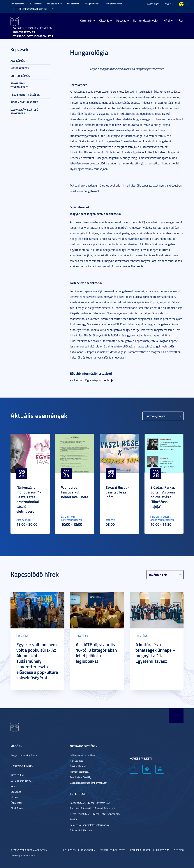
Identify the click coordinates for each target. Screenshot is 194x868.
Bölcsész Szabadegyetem (33, 9)
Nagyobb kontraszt (181, 4)
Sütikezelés (69, 850)
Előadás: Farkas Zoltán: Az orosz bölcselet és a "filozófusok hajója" (163, 497)
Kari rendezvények (145, 20)
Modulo (14, 797)
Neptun (14, 786)
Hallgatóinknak (92, 4)
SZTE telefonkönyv (21, 781)
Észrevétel (16, 803)
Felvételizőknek (54, 4)
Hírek (167, 20)
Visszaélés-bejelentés (113, 850)
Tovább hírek (158, 575)
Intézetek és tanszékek (82, 755)
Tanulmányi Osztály (81, 777)
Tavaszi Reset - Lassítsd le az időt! (117, 492)
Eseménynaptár (156, 416)
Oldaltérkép (17, 808)
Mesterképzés (20, 68)
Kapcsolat (153, 4)
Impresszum (162, 850)
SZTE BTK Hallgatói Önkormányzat (89, 783)
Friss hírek (22, 636)
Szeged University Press (24, 755)
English (169, 4)
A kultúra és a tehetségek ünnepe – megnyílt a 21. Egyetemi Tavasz (155, 653)
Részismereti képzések (25, 95)
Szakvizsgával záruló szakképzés (24, 111)
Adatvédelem (88, 850)
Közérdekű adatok (140, 850)
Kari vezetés (77, 761)
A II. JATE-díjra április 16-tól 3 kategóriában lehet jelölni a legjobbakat (96, 653)
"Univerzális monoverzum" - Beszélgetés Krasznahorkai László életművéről (29, 499)
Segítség (179, 850)
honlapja (108, 380)
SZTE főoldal (36, 4)
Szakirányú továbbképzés (19, 85)
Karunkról (86, 20)
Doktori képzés (20, 76)
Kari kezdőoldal (17, 4)
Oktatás (104, 20)
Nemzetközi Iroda (79, 772)
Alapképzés (18, 61)
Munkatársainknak (113, 4)
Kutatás (121, 20)
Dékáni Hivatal (78, 766)
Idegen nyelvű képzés (24, 102)
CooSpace (16, 792)
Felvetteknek (73, 4)
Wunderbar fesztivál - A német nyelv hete (75, 492)
